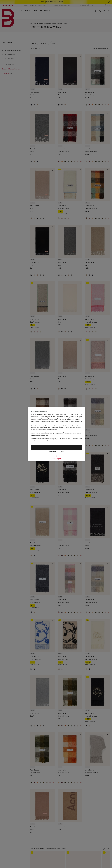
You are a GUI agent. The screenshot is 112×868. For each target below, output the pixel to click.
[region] (57, 434)
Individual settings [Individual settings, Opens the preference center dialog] (57, 451)
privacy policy (37, 438)
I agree (57, 447)
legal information (48, 438)
